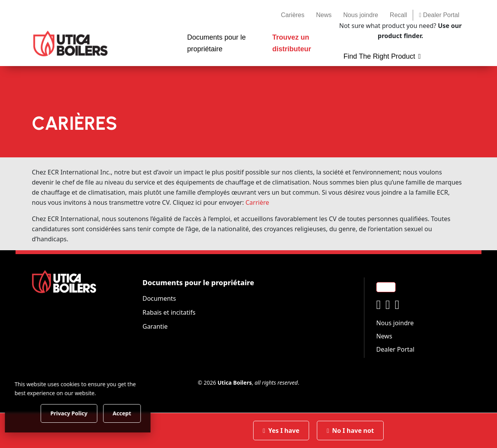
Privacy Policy (79, 413)
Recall (398, 15)
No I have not (350, 431)
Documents (159, 298)
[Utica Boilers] (70, 44)
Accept (133, 413)
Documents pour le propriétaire (198, 282)
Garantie (155, 326)
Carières (293, 15)
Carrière (257, 202)
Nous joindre (361, 15)
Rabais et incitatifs (169, 312)
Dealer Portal (439, 15)
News (324, 15)
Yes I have (281, 431)
